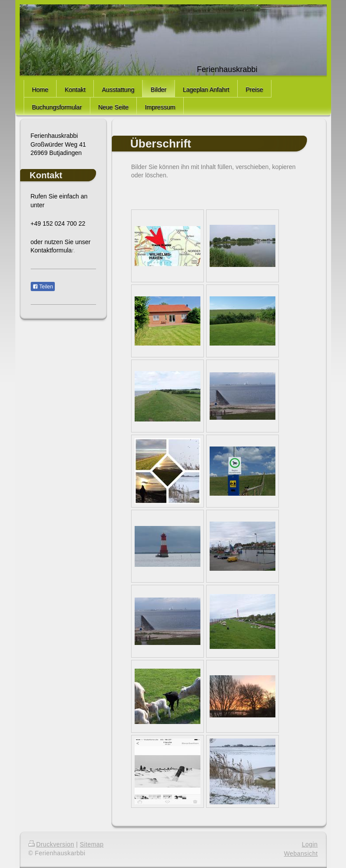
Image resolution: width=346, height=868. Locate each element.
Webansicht (301, 854)
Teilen (43, 287)
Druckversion (52, 844)
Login (310, 844)
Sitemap (92, 844)
